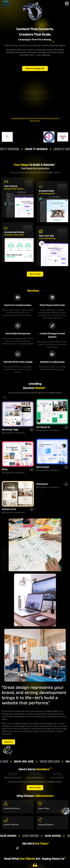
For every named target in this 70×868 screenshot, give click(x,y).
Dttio (5, 469)
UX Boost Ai (43, 427)
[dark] (37, 3)
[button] (67, 4)
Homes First (9, 509)
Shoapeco (42, 484)
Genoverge (43, 467)
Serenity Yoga (10, 429)
